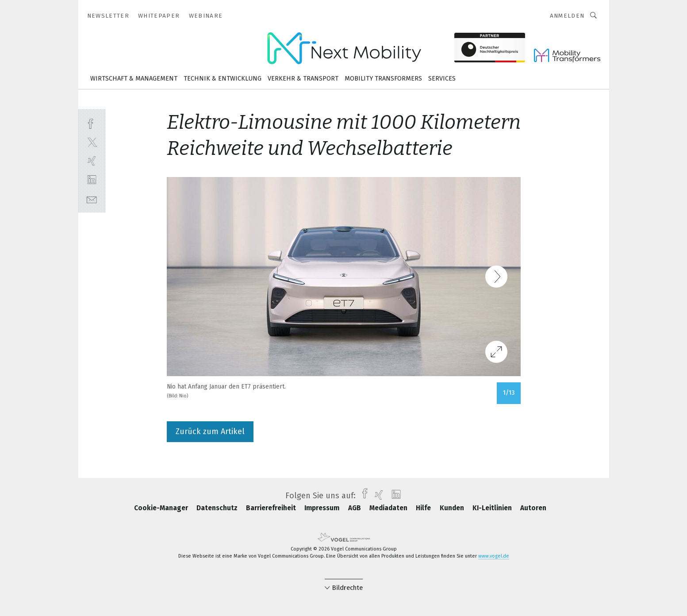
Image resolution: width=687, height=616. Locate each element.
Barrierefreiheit (272, 508)
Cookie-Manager (162, 508)
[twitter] (92, 142)
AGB (355, 508)
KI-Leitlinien (493, 508)
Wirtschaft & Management (134, 79)
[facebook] (92, 123)
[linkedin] (92, 180)
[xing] (92, 161)
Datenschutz (218, 508)
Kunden (453, 508)
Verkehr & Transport (303, 79)
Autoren (533, 508)
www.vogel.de (494, 556)
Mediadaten (389, 508)
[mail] (92, 199)
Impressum (323, 508)
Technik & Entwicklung (223, 79)
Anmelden (567, 16)
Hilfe (424, 508)
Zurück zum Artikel (210, 431)
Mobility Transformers (383, 79)
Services (442, 79)
